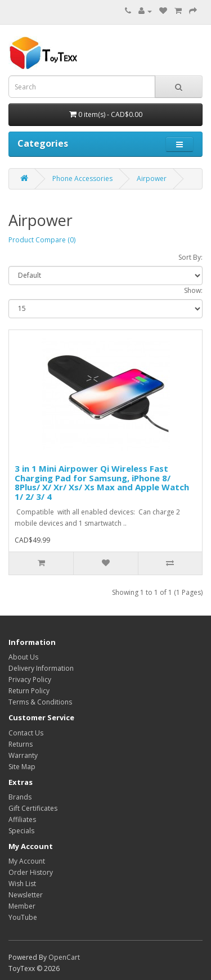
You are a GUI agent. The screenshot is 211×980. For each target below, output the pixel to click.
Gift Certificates (33, 808)
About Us (23, 657)
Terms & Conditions (40, 702)
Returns (21, 744)
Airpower (152, 179)
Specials (21, 831)
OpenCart (64, 957)
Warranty (23, 755)
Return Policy (29, 691)
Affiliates (22, 819)
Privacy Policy (30, 679)
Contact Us (26, 733)
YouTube (23, 917)
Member (22, 906)
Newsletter (26, 895)
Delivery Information (41, 668)
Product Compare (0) (42, 240)
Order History (31, 872)
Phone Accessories (82, 179)
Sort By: (190, 257)
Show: (193, 290)
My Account (27, 861)
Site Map (22, 767)
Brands (20, 797)
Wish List (22, 884)
